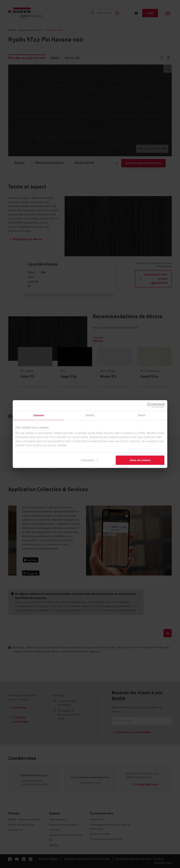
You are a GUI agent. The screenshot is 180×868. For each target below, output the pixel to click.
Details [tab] (90, 415)
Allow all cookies (140, 460)
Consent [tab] (39, 415)
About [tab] (142, 415)
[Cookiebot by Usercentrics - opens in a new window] (150, 405)
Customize (90, 460)
